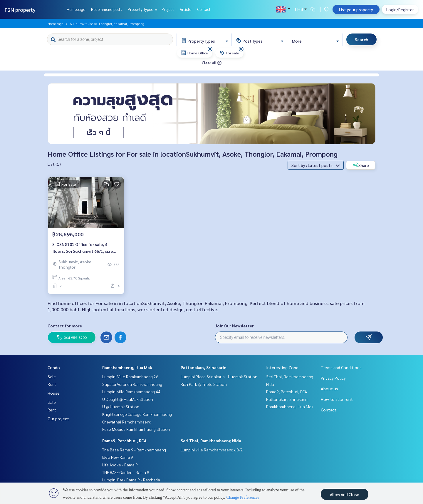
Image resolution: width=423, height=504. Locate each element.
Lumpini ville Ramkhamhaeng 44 (131, 391)
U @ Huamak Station (121, 406)
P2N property (20, 10)
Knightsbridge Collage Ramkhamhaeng (137, 414)
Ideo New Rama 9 (118, 457)
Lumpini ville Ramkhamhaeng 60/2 (212, 450)
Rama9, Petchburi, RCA (124, 441)
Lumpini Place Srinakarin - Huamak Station (219, 376)
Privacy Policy (333, 378)
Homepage (76, 9)
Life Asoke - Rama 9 (120, 465)
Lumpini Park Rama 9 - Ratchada (131, 480)
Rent (52, 384)
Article (186, 9)
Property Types (142, 9)
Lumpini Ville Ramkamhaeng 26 (130, 376)
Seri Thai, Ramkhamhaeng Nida (211, 441)
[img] (210, 49)
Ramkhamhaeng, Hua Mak (127, 367)
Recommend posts (106, 9)
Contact (204, 9)
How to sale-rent (337, 399)
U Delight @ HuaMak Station (128, 399)
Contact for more (65, 326)
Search (361, 39)
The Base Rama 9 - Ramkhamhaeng (134, 450)
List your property (356, 9)
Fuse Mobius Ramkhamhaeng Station (136, 429)
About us (329, 389)
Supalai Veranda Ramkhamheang (132, 384)
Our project (58, 418)
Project (168, 9)
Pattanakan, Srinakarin (204, 367)
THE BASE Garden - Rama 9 (126, 472)
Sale (52, 376)
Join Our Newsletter (234, 326)
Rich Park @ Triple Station (204, 384)
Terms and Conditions (341, 367)
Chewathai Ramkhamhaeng (127, 422)
